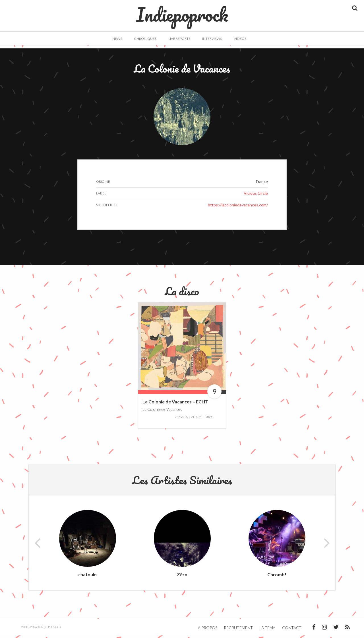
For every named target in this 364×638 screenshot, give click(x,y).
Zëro (182, 577)
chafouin (87, 577)
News (117, 39)
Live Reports (179, 39)
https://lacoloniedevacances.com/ (238, 207)
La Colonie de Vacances (162, 412)
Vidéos (240, 39)
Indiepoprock (182, 12)
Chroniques (145, 39)
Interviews (212, 39)
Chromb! (277, 577)
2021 (209, 419)
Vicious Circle (256, 196)
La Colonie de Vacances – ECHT (175, 404)
